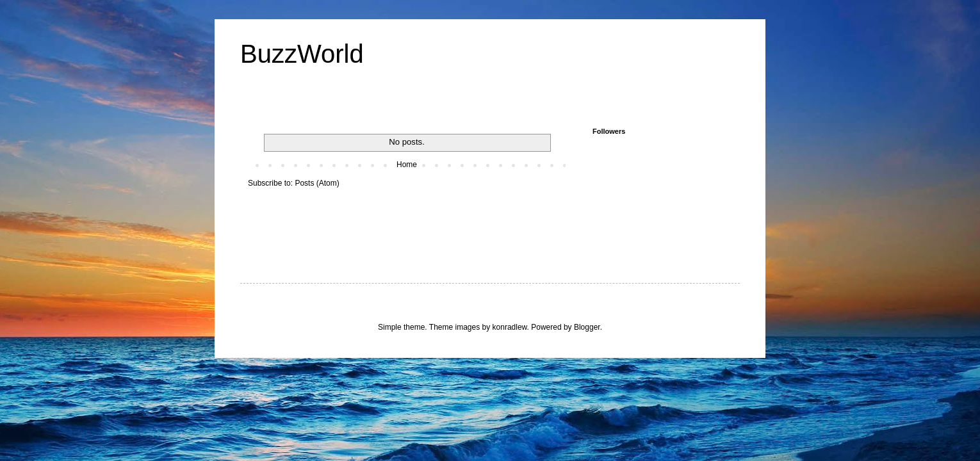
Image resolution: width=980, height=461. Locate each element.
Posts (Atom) (317, 183)
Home (407, 165)
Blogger (587, 327)
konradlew (510, 327)
